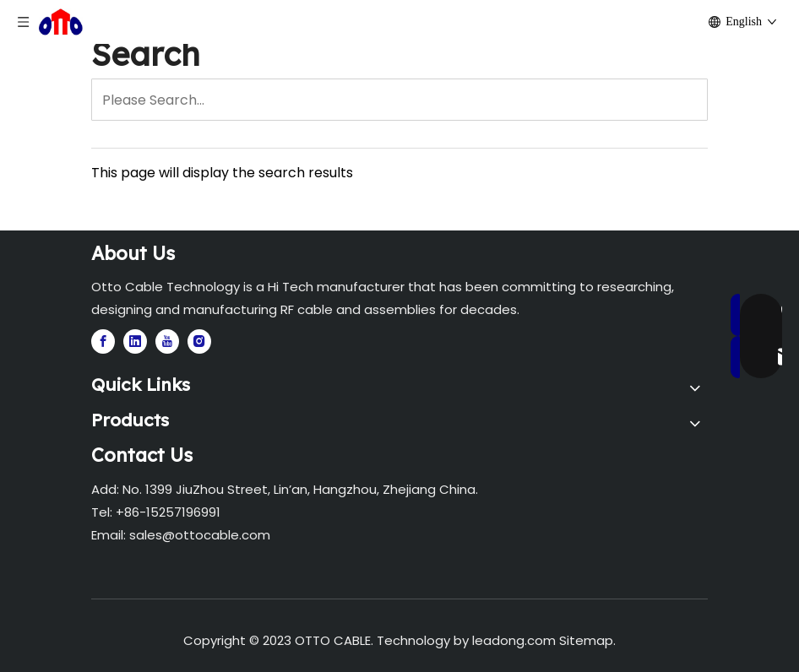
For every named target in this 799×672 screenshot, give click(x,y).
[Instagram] (199, 341)
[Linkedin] (135, 341)
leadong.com (514, 640)
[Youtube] (167, 341)
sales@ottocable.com (200, 535)
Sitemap (586, 640)
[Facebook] (103, 341)
